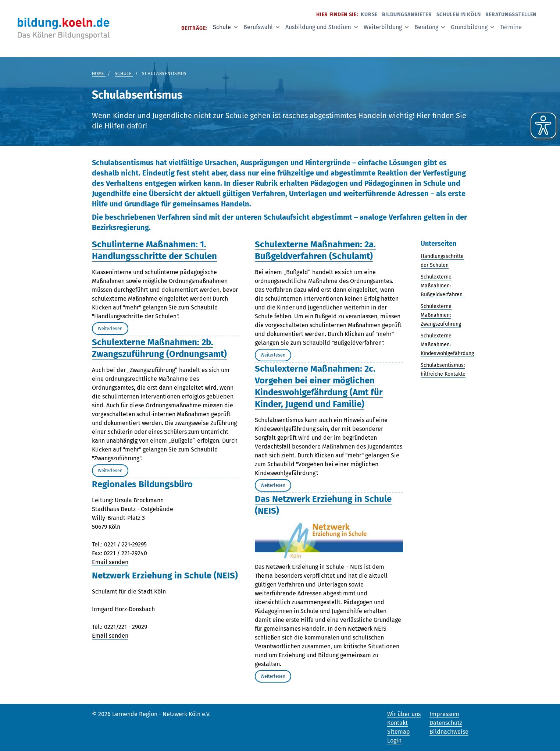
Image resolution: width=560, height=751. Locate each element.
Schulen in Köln (459, 15)
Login (394, 741)
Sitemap (399, 732)
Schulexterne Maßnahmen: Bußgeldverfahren (442, 286)
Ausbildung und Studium (322, 27)
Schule (225, 27)
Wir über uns (404, 714)
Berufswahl (261, 27)
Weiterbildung (386, 27)
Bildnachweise (449, 732)
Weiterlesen (110, 329)
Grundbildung (472, 27)
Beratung (430, 27)
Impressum (444, 714)
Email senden (110, 562)
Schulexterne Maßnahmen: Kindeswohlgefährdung (447, 345)
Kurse (369, 15)
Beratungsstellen (511, 15)
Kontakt (397, 723)
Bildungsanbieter (407, 15)
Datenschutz (446, 723)
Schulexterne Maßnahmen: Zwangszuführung (441, 315)
